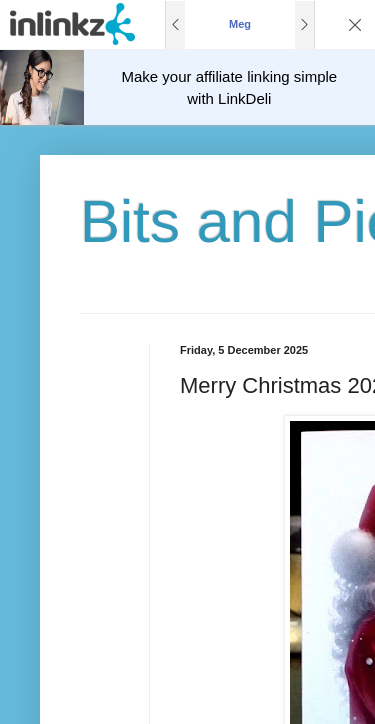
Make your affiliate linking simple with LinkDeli (230, 87)
